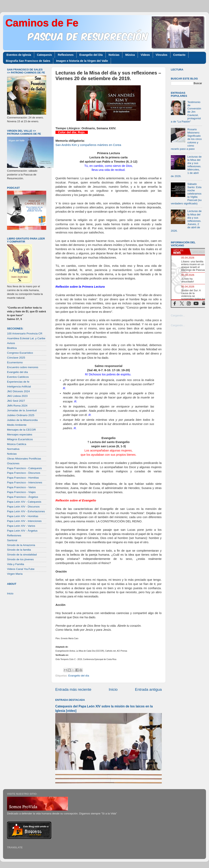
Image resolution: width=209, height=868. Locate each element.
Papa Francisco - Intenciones (25, 482)
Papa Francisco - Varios (21, 487)
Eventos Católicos (18, 377)
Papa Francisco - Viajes (21, 492)
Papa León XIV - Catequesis (24, 502)
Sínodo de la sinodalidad (22, 555)
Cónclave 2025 (16, 358)
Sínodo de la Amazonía (21, 545)
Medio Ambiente (17, 425)
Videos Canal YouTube (21, 569)
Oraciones (13, 463)
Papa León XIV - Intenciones (24, 521)
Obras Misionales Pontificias (24, 459)
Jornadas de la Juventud (22, 410)
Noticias (114, 55)
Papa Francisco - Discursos (24, 473)
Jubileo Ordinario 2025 (21, 415)
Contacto (179, 55)
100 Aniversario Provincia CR (25, 334)
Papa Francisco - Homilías (23, 478)
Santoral (12, 540)
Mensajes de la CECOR (21, 430)
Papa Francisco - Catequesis (24, 468)
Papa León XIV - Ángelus (22, 531)
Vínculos (162, 55)
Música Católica (17, 444)
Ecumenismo (15, 362)
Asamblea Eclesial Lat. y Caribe (26, 338)
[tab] (180, 252)
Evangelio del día (79, 676)
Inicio (113, 689)
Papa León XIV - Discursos (23, 507)
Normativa (13, 449)
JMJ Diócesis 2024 (18, 391)
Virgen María (15, 574)
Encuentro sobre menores (23, 367)
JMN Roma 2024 (17, 406)
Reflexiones (66, 55)
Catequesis (45, 55)
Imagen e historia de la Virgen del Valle (82, 61)
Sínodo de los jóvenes (20, 559)
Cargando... (178, 315)
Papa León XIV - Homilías (23, 516)
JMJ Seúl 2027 (16, 401)
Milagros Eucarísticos (20, 439)
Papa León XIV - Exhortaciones (26, 511)
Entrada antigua (148, 689)
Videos (145, 55)
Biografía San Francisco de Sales (28, 61)
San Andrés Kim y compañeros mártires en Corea (88, 145)
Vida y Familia (16, 564)
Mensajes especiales (20, 435)
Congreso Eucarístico (20, 353)
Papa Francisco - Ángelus (23, 497)
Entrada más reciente (73, 689)
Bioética (12, 348)
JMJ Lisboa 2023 (17, 396)
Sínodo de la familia (19, 550)
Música (130, 55)
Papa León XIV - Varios (21, 526)
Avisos (11, 343)
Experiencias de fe (18, 382)
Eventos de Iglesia (19, 55)
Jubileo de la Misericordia (22, 420)
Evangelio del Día (91, 55)
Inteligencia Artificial (19, 387)
